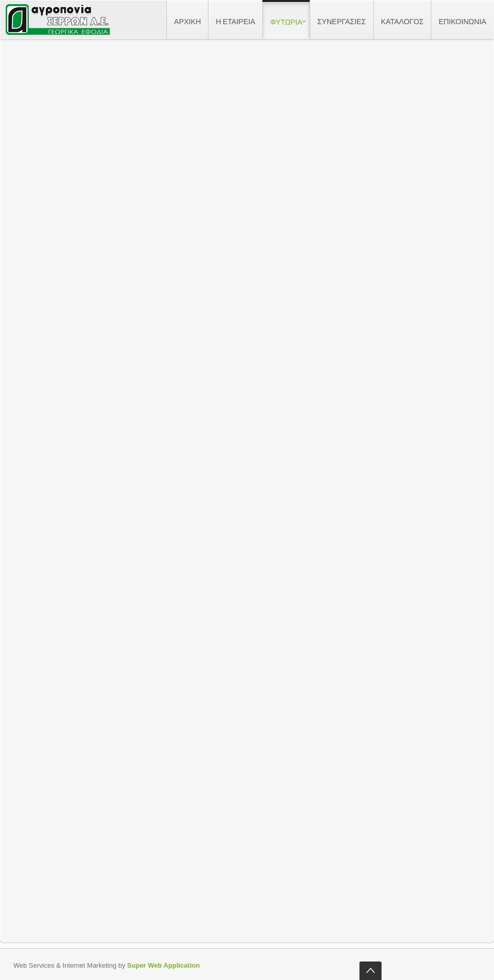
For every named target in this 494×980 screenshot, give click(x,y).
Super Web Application (164, 965)
